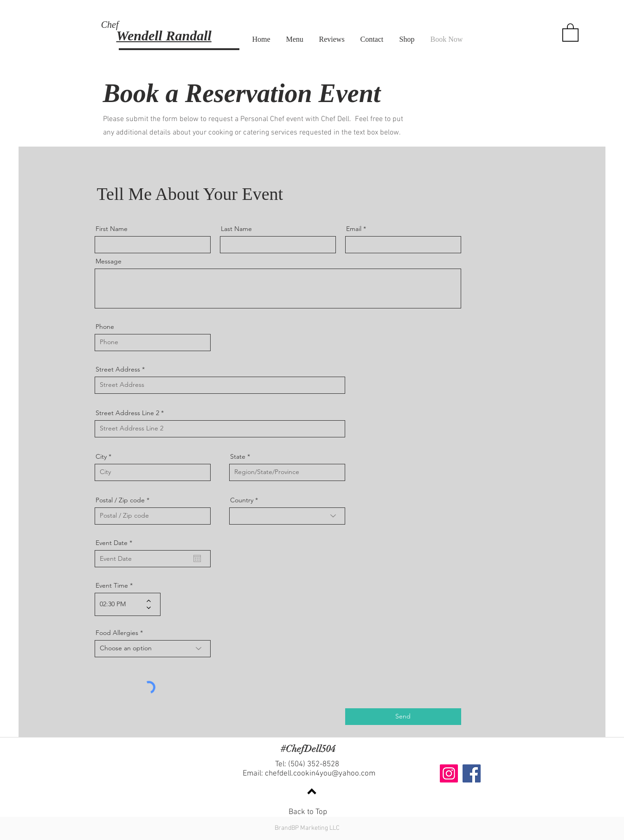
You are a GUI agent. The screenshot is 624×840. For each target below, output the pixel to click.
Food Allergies (117, 633)
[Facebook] (472, 773)
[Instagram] (449, 773)
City (101, 456)
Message (109, 261)
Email (354, 229)
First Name (112, 229)
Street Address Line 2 (127, 413)
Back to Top (308, 812)
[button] (570, 32)
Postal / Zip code (120, 500)
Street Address (118, 369)
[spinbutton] (121, 604)
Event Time (112, 585)
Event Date (116, 543)
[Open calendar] (197, 558)
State (238, 456)
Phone (105, 327)
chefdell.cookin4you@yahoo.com (320, 774)
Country (242, 500)
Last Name (236, 229)
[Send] (403, 717)
